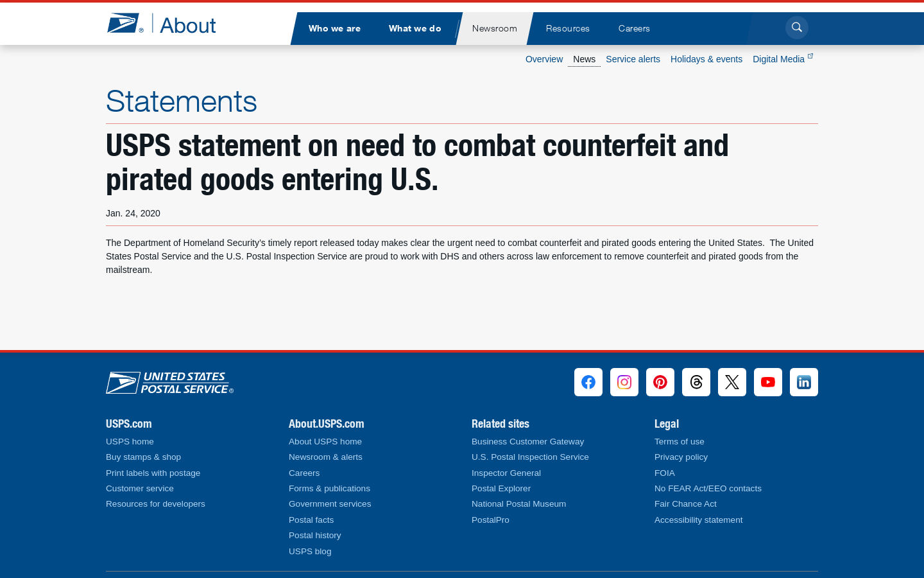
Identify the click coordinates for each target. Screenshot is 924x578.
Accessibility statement (699, 520)
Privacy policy (681, 457)
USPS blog (310, 551)
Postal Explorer (501, 488)
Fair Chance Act (686, 504)
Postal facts (311, 520)
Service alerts (633, 59)
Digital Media (783, 59)
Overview (544, 59)
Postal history (315, 535)
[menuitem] (334, 29)
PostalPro (491, 520)
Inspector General (506, 473)
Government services (330, 504)
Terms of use (680, 442)
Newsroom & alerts (326, 457)
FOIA (665, 473)
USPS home (130, 442)
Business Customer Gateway (528, 442)
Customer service (140, 488)
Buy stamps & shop (143, 457)
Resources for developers (156, 504)
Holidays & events (706, 59)
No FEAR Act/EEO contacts (708, 488)
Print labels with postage (153, 473)
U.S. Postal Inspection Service (530, 457)
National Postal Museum (519, 504)
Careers (304, 473)
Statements (182, 100)
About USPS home (325, 442)
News (584, 59)
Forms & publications (329, 488)
